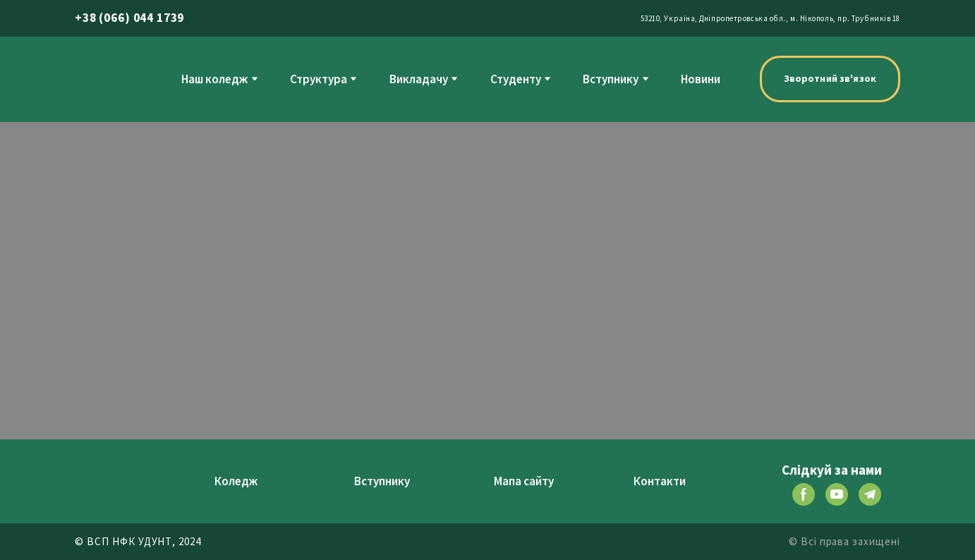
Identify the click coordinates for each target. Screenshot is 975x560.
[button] (830, 79)
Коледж (236, 481)
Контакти (660, 481)
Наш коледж (214, 79)
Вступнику (611, 79)
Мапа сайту (524, 481)
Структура (319, 79)
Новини (701, 79)
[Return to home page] (104, 79)
